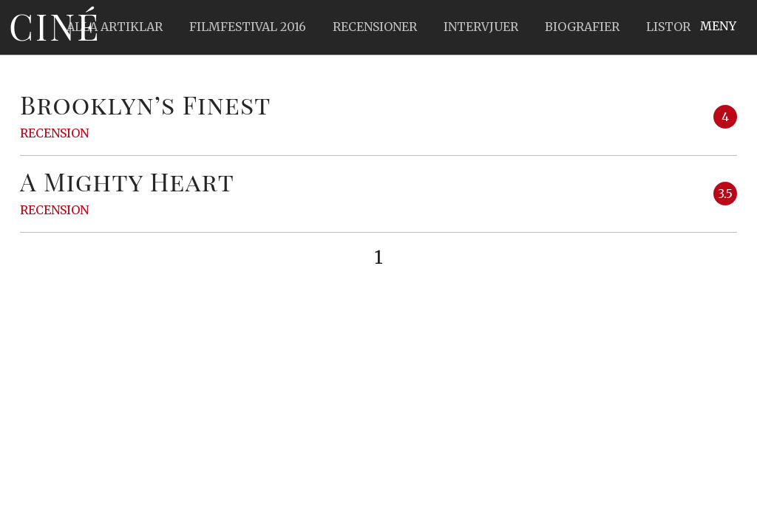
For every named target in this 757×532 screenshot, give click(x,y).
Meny (718, 26)
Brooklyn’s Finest (146, 104)
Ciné (55, 26)
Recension (54, 133)
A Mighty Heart (127, 181)
